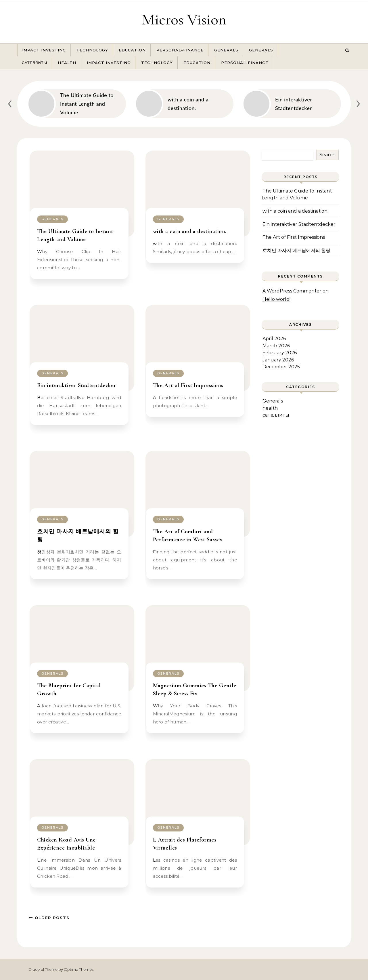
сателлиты (34, 63)
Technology (92, 50)
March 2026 (276, 346)
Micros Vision (184, 19)
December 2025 (281, 367)
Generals (226, 50)
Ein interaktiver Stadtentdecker (77, 385)
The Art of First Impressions (188, 385)
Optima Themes (79, 969)
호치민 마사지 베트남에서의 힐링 (296, 250)
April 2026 (274, 339)
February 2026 (280, 353)
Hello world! (276, 299)
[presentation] (10, 102)
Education (132, 50)
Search (327, 155)
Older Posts (49, 918)
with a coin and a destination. (190, 231)
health (67, 63)
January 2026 (278, 360)
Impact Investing (44, 50)
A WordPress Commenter (292, 291)
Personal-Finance (180, 50)
